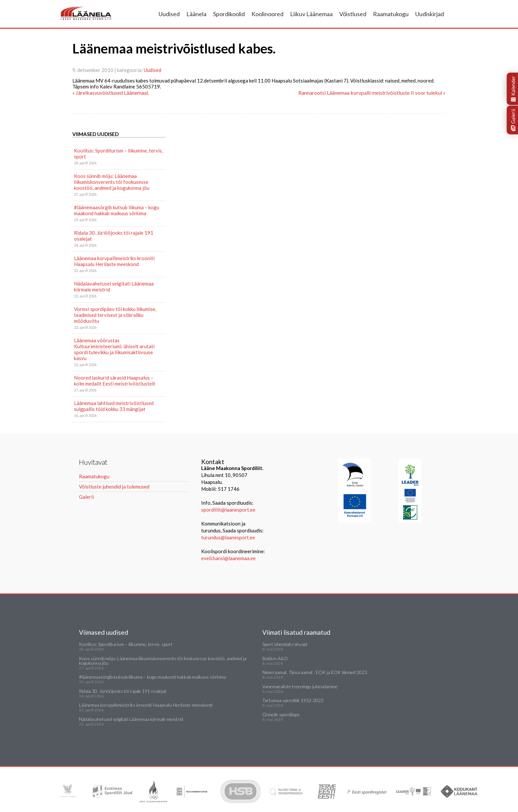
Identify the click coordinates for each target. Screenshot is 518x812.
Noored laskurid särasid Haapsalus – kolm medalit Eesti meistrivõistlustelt (115, 381)
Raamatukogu (391, 14)
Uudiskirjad (430, 14)
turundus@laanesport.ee (229, 537)
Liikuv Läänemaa (311, 14)
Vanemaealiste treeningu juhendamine (300, 686)
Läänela (196, 14)
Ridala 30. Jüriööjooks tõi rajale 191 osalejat (114, 236)
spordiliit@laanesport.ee (228, 510)
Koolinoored (267, 14)
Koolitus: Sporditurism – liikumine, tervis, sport (118, 153)
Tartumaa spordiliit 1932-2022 (293, 700)
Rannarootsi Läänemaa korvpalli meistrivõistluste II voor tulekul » (372, 93)
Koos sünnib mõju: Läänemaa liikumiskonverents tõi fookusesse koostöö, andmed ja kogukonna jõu (112, 182)
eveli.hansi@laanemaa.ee (228, 558)
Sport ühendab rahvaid (285, 644)
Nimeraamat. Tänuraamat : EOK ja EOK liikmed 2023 (315, 672)
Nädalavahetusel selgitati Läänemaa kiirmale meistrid (114, 287)
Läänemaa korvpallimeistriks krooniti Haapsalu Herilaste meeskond (114, 261)
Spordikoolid (229, 14)
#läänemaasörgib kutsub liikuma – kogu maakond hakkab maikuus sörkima (117, 210)
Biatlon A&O (275, 658)
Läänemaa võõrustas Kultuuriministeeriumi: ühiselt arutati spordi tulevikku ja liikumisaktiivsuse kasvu (114, 349)
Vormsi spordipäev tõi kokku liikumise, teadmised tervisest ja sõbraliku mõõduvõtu (115, 315)
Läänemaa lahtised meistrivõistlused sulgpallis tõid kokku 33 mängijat (114, 406)
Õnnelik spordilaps (281, 714)
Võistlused (353, 14)
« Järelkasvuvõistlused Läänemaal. (111, 93)
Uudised (169, 14)
